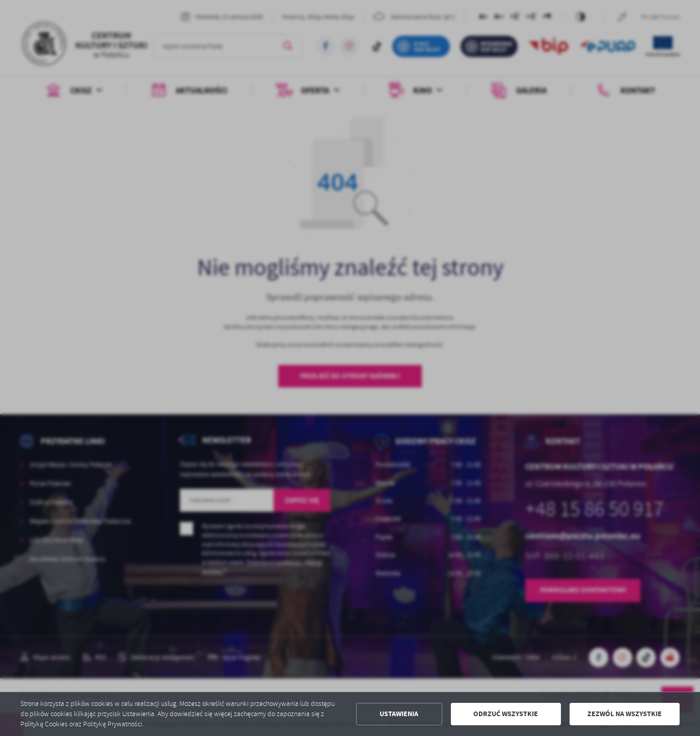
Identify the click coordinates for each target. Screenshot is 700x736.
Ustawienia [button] (399, 714)
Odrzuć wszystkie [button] (506, 714)
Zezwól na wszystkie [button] (625, 714)
